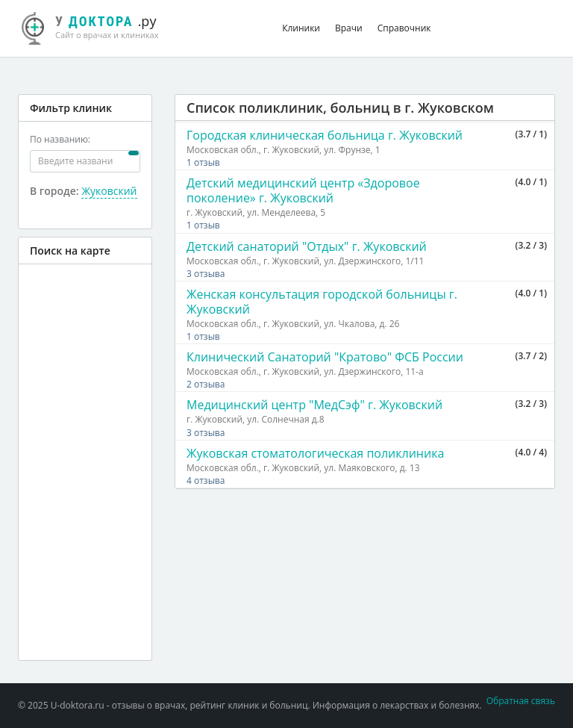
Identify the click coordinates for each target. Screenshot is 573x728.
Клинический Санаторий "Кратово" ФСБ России (325, 357)
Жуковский (109, 191)
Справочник (404, 28)
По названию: (60, 139)
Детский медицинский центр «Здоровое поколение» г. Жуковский (303, 190)
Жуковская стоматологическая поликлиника (315, 453)
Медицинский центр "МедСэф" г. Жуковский (314, 405)
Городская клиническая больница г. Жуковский (325, 135)
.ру (98, 26)
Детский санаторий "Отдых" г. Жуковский (307, 246)
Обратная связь (521, 701)
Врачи (349, 28)
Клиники (301, 28)
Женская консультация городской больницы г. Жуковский (322, 302)
